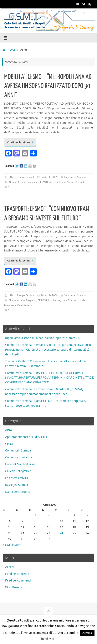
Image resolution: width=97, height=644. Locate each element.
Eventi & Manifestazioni (21, 464)
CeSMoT (11, 444)
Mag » (16, 545)
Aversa (22, 182)
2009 (13, 50)
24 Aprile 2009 (49, 177)
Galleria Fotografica (18, 471)
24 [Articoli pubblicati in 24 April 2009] (61, 533)
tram (64, 300)
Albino (12, 300)
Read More (49, 639)
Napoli (70, 182)
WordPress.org (15, 587)
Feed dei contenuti (18, 574)
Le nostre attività (17, 478)
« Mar (7, 545)
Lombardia (54, 300)
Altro (9, 430)
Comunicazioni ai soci (19, 457)
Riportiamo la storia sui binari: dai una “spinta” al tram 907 (43, 338)
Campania (32, 182)
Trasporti (73, 300)
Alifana (12, 182)
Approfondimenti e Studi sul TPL (26, 437)
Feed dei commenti (18, 581)
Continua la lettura (21, 142)
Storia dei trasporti (17, 492)
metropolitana (57, 182)
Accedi (10, 567)
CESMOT (43, 182)
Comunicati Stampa (75, 177)
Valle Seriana (24, 305)
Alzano (21, 300)
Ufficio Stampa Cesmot (21, 177)
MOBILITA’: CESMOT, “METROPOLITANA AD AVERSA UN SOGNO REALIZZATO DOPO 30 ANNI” (48, 86)
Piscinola (80, 182)
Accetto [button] (87, 633)
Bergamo (31, 300)
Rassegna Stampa (17, 485)
